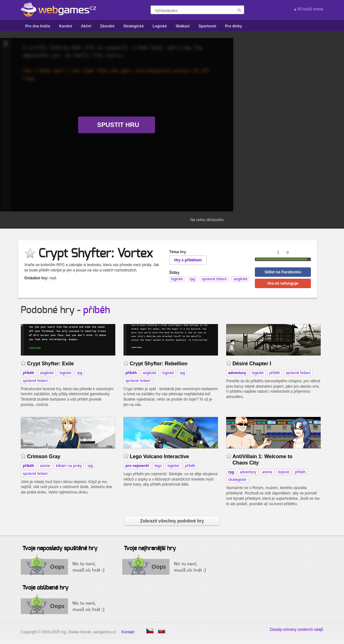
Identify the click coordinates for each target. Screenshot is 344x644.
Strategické (133, 26)
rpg (80, 373)
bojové (284, 472)
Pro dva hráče (38, 26)
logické (65, 373)
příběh (97, 310)
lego (158, 466)
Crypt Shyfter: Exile (50, 364)
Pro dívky (233, 26)
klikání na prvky (69, 466)
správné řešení (35, 381)
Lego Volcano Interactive (159, 456)
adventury (248, 472)
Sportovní (207, 26)
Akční (86, 26)
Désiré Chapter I (252, 364)
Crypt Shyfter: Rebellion (159, 364)
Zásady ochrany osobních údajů (296, 630)
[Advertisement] (301, 125)
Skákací (183, 26)
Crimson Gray (44, 456)
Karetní (65, 26)
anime (45, 466)
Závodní (107, 26)
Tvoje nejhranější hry (150, 549)
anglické (47, 373)
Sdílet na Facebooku (283, 272)
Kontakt (128, 632)
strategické (237, 480)
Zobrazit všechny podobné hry (172, 521)
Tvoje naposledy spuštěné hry (60, 549)
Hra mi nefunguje (283, 283)
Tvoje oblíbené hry (45, 588)
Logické (160, 26)
